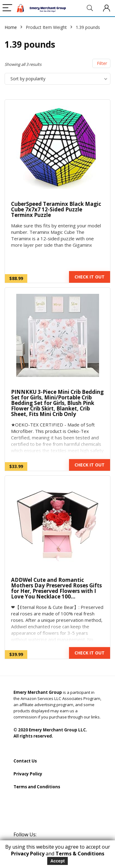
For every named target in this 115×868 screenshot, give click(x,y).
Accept (57, 861)
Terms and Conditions (37, 787)
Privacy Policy (28, 774)
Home (11, 27)
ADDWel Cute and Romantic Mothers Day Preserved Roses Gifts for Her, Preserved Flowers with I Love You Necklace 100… (56, 588)
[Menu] (7, 8)
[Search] (90, 8)
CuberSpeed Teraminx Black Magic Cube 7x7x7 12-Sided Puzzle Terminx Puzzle (56, 209)
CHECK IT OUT (90, 277)
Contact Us (25, 761)
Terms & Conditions (80, 854)
